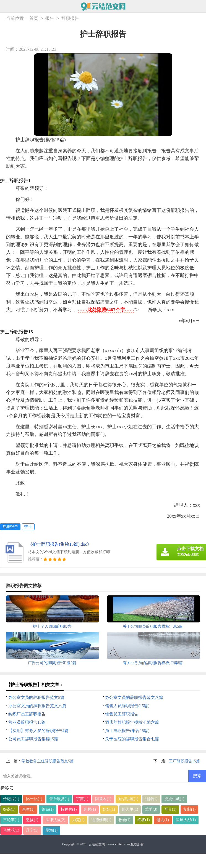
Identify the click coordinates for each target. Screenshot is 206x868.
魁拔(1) (32, 820)
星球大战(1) (186, 820)
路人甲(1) (130, 809)
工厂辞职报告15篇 (184, 761)
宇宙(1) (82, 799)
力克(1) (78, 820)
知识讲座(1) (128, 799)
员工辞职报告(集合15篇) (127, 731)
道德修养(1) (101, 820)
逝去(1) (163, 820)
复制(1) (189, 809)
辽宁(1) (32, 830)
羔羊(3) (151, 809)
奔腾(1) (90, 809)
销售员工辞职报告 (122, 714)
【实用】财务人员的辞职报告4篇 (38, 731)
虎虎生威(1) (174, 799)
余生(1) (28, 809)
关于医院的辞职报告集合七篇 (132, 739)
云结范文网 (97, 844)
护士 (28, 527)
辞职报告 (70, 19)
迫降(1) (151, 799)
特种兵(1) (69, 809)
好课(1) (9, 809)
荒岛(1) (48, 809)
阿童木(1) (103, 799)
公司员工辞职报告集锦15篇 (33, 739)
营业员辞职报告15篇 (27, 722)
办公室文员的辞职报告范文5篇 (36, 697)
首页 (34, 19)
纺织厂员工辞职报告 (27, 714)
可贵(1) (170, 809)
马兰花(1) (11, 830)
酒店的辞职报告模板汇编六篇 (132, 722)
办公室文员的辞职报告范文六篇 (37, 706)
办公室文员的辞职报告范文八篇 (134, 697)
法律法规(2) (55, 820)
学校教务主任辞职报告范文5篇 (48, 761)
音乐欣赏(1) (59, 799)
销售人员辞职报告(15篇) (127, 706)
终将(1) (144, 820)
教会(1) (124, 820)
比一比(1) (34, 799)
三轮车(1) (11, 820)
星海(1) (51, 830)
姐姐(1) (109, 809)
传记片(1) (11, 799)
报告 (50, 19)
